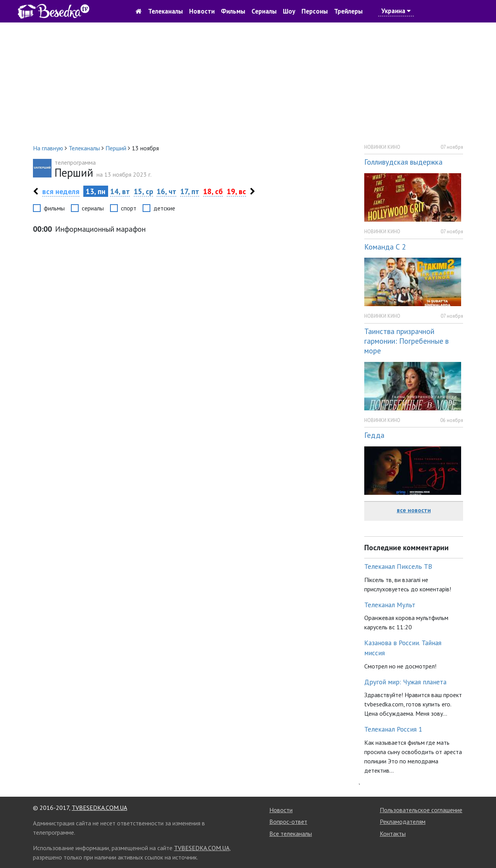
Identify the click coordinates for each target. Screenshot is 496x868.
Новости (202, 11)
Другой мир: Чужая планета (405, 682)
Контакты (393, 834)
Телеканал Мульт (390, 605)
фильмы (54, 208)
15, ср (143, 191)
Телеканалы (165, 11)
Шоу (289, 11)
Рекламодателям (403, 821)
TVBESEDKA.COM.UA (99, 808)
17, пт (190, 191)
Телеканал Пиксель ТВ (398, 566)
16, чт (166, 191)
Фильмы (233, 11)
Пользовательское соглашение (421, 810)
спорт (129, 208)
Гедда (374, 435)
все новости (414, 510)
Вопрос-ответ (288, 821)
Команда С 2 (385, 247)
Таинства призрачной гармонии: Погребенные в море (406, 341)
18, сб (213, 191)
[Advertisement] (248, 83)
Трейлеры (348, 11)
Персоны (315, 11)
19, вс (236, 191)
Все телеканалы (291, 834)
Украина (396, 11)
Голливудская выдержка (403, 162)
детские (164, 208)
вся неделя (61, 191)
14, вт (120, 191)
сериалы (93, 208)
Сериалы (264, 11)
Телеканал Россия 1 (393, 729)
